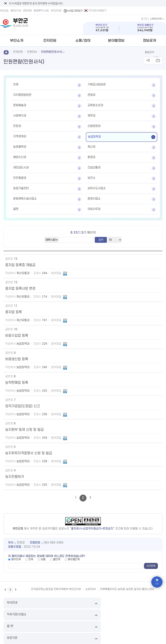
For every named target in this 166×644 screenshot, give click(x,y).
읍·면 (103, 603)
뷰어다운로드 (137, 615)
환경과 (91, 157)
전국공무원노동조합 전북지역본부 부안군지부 (56, 589)
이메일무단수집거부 (29, 615)
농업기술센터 (21, 188)
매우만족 (16, 559)
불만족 (57, 559)
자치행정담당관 (22, 95)
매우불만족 (74, 559)
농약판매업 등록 (17, 383)
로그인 (144, 19)
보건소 (91, 178)
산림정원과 (94, 126)
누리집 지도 (9, 615)
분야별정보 (116, 41)
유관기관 (143, 603)
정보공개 (149, 41)
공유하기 (148, 61)
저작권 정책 (101, 615)
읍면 (16, 209)
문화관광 (28, 11)
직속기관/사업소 (63, 603)
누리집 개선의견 (118, 615)
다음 (16, 590)
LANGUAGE (157, 19)
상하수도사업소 (97, 188)
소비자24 (90, 589)
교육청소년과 (95, 105)
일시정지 (10, 590)
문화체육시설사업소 (25, 199)
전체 (16, 85)
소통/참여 (83, 41)
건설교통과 (94, 168)
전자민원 (50, 41)
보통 (43, 559)
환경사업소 (94, 199)
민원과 (17, 126)
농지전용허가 (15, 477)
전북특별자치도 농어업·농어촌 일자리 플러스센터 (127, 589)
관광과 (91, 95)
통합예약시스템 (41, 11)
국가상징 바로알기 (95, 11)
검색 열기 (159, 52)
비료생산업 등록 (17, 359)
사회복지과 (20, 116)
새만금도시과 (21, 168)
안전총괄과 (20, 178)
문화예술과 (20, 105)
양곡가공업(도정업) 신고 (23, 406)
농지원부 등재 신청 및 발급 (24, 430)
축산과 (91, 147)
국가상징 (151, 615)
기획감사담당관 (97, 85)
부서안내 (23, 603)
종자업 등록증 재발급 (20, 265)
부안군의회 (56, 11)
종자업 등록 (14, 312)
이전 (5, 590)
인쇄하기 (158, 61)
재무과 (91, 116)
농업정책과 (94, 137)
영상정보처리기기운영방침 (78, 615)
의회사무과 (94, 209)
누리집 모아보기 (73, 11)
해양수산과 (20, 157)
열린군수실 (16, 11)
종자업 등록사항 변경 (20, 289)
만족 (31, 559)
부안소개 (17, 41)
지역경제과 (20, 136)
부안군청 (4, 11)
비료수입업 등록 (17, 336)
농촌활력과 (20, 147)
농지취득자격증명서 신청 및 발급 (29, 453)
